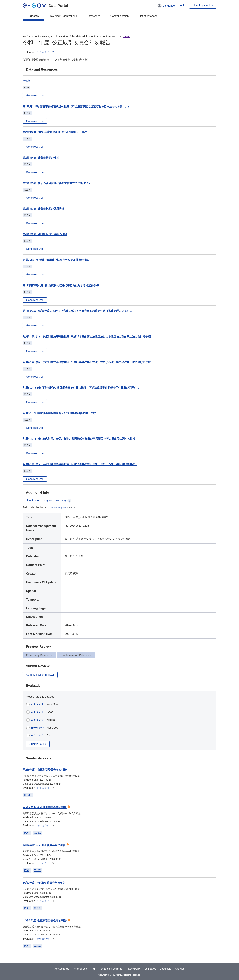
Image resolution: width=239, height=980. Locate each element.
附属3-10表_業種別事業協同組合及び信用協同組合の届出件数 (59, 413)
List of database (148, 16)
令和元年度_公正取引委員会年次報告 (45, 807)
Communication (119, 16)
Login (182, 6)
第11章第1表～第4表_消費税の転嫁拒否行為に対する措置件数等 (61, 285)
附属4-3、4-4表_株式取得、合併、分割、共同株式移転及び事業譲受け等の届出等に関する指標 (79, 439)
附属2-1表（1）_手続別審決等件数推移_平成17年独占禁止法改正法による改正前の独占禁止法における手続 (87, 337)
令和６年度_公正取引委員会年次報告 (45, 921)
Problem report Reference (76, 655)
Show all (71, 508)
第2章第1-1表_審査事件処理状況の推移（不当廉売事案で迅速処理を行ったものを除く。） (76, 106)
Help (93, 969)
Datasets (33, 16)
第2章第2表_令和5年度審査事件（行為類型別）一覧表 (55, 132)
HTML (28, 795)
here (126, 36)
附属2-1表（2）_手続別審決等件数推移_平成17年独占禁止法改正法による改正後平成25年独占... (80, 464)
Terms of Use (80, 969)
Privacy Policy (133, 969)
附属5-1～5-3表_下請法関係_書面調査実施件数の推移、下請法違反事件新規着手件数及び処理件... (81, 388)
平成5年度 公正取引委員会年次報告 (45, 770)
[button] (166, 6)
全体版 (27, 81)
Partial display (58, 508)
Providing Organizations (63, 16)
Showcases (94, 16)
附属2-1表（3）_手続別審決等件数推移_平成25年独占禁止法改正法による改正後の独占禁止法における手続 (87, 362)
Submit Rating (38, 744)
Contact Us (150, 969)
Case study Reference (39, 655)
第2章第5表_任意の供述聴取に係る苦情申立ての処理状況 (57, 183)
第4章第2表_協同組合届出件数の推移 (45, 234)
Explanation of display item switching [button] (47, 500)
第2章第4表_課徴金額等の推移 (41, 158)
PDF (27, 833)
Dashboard (166, 969)
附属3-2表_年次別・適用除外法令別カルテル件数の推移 (56, 260)
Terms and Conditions (111, 969)
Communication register (40, 675)
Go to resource (35, 95)
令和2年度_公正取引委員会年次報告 (44, 845)
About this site (62, 969)
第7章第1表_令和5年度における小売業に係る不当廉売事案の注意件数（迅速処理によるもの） (79, 311)
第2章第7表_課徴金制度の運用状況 (43, 209)
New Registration (203, 6)
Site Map (180, 969)
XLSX (37, 833)
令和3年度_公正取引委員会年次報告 (44, 883)
